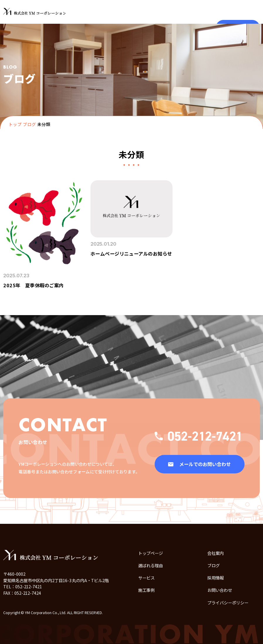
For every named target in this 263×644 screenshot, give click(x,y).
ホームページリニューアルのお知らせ (131, 254)
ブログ (29, 124)
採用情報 (216, 578)
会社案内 (216, 553)
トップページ (151, 553)
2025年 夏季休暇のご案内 (33, 285)
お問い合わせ (220, 590)
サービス (146, 578)
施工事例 (146, 590)
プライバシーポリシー (228, 603)
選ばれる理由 (151, 565)
